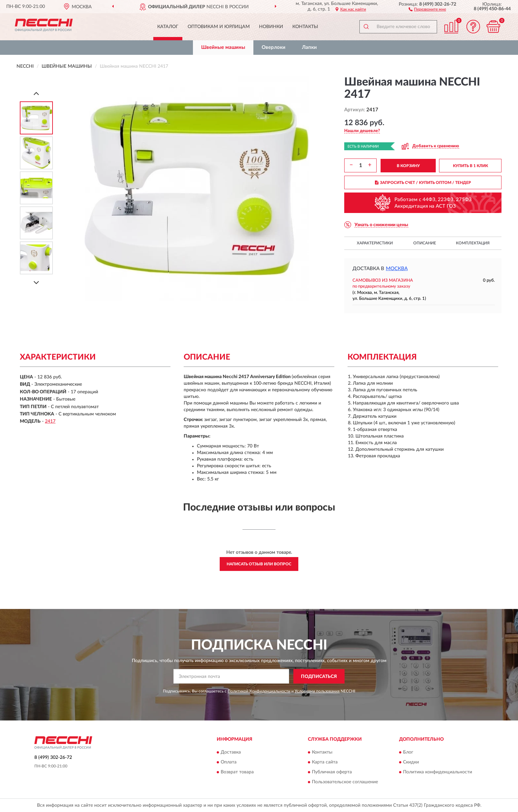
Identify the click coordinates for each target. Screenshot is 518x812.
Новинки (271, 27)
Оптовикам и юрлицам (219, 27)
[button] (427, 9)
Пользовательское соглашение (345, 782)
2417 (50, 421)
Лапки (309, 47)
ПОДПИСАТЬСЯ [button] (319, 677)
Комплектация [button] (473, 243)
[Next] (36, 282)
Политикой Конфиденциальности (259, 691)
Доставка (231, 752)
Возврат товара (237, 772)
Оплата (229, 762)
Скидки (411, 762)
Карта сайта (325, 762)
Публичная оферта (332, 772)
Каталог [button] (168, 27)
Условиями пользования (317, 691)
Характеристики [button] (375, 243)
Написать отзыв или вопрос (259, 564)
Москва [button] (397, 269)
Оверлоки (274, 47)
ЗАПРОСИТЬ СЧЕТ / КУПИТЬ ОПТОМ (423, 183)
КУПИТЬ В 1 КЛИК (470, 166)
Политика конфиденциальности (438, 772)
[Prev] (36, 93)
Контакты (305, 27)
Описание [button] (425, 243)
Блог (408, 752)
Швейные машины (223, 47)
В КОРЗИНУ (408, 166)
